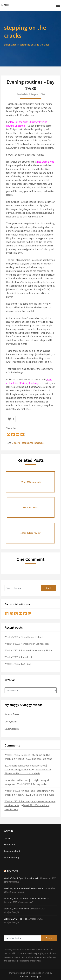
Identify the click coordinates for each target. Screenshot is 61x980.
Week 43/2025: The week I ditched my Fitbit (28, 650)
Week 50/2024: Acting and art (33, 784)
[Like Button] (9, 419)
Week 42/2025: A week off (18, 657)
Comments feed (12, 851)
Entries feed (10, 844)
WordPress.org (11, 857)
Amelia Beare (12, 714)
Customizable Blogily (30, 977)
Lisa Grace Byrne (46, 162)
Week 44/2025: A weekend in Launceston (27, 644)
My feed (12, 871)
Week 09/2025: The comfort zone (34, 759)
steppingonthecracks (33, 443)
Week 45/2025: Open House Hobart (24, 637)
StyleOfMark (12, 729)
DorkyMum (11, 721)
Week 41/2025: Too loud (18, 664)
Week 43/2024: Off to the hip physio (35, 795)
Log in (7, 838)
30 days (16, 443)
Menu (5, 5)
